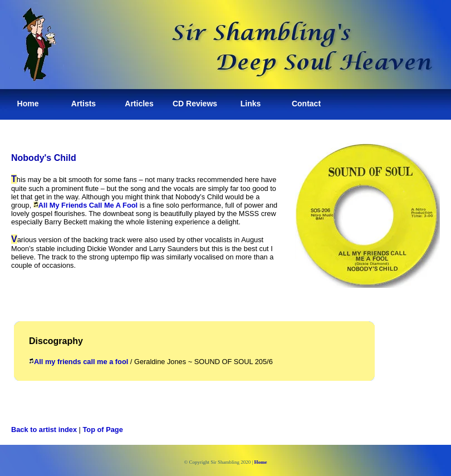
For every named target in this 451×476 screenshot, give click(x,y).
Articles (139, 104)
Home (28, 104)
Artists (84, 104)
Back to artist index (44, 430)
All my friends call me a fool (79, 362)
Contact (306, 104)
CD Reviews (195, 104)
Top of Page (103, 430)
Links (251, 104)
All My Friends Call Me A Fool (88, 205)
